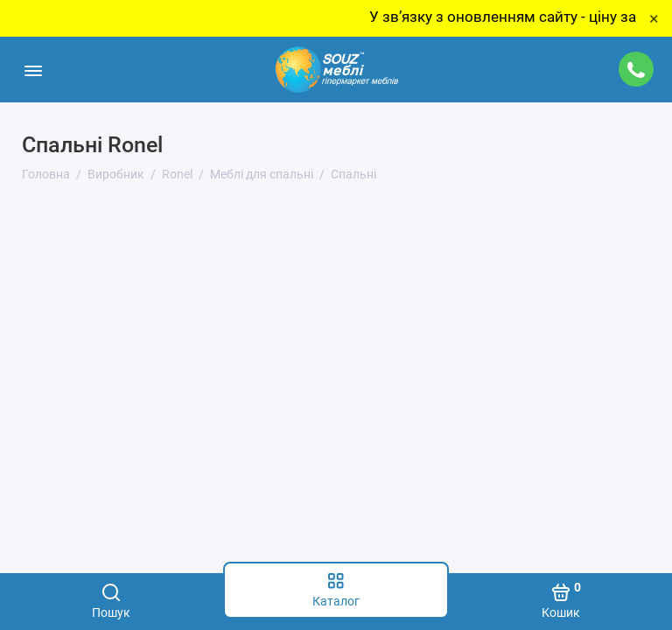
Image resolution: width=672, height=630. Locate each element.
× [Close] (654, 18)
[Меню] (33, 70)
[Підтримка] (636, 69)
